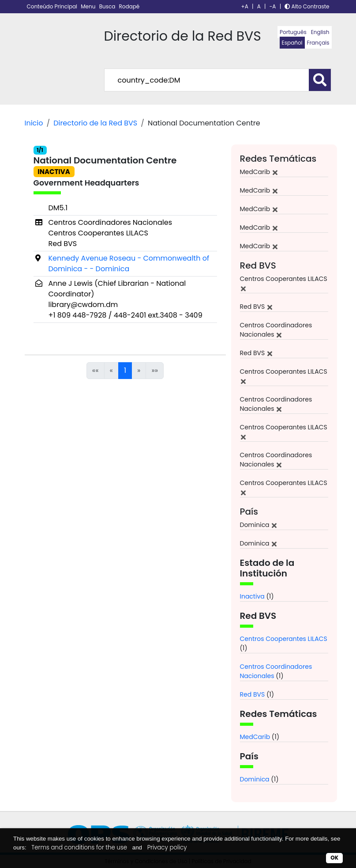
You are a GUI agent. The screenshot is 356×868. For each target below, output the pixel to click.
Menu (89, 6)
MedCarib (255, 737)
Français (318, 43)
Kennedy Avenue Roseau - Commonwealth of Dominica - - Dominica (129, 263)
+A (245, 6)
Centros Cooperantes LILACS (284, 639)
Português (293, 32)
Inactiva (252, 596)
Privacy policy (167, 847)
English (320, 32)
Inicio (34, 123)
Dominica (255, 779)
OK (334, 858)
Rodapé (129, 6)
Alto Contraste (307, 6)
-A (273, 6)
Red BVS (253, 694)
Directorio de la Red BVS (95, 123)
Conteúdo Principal (53, 6)
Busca (108, 6)
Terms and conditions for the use (79, 847)
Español (292, 43)
